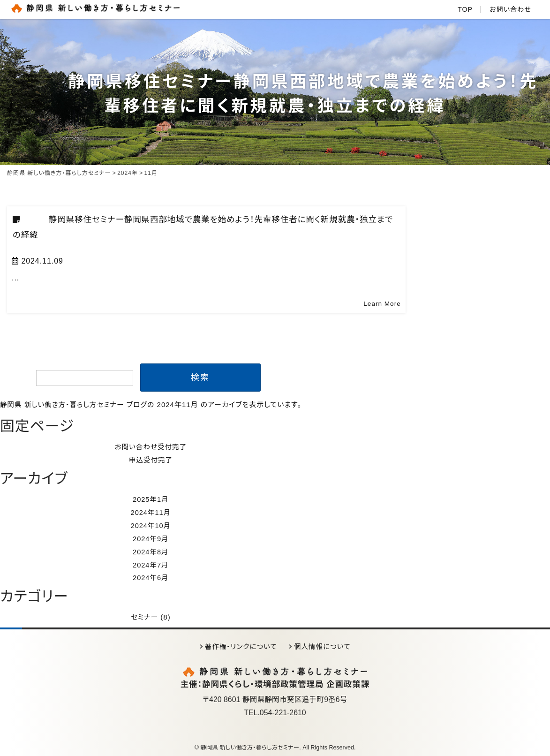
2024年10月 (152, 525)
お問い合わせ (509, 9)
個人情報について (324, 645)
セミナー (146, 616)
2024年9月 (153, 538)
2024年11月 (152, 512)
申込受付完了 (152, 460)
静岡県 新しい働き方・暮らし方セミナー (64, 404)
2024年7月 (153, 563)
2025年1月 (153, 499)
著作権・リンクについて (240, 645)
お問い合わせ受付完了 (152, 447)
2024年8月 (153, 550)
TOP (462, 9)
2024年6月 (153, 576)
